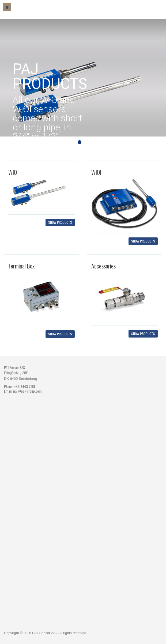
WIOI (96, 172)
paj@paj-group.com (27, 391)
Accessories (103, 266)
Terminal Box (21, 266)
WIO (13, 172)
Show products (60, 222)
